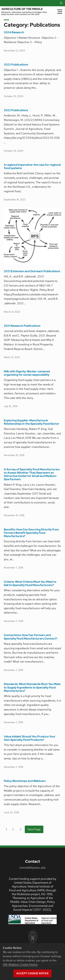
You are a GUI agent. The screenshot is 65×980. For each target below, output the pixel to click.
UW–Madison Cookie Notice (20, 965)
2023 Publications (16, 65)
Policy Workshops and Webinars (25, 781)
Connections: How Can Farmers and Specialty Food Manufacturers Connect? (31, 637)
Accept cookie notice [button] (32, 973)
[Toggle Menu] (60, 12)
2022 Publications (16, 110)
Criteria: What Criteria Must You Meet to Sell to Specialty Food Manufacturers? (30, 583)
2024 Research (14, 32)
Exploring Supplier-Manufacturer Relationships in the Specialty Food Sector (32, 422)
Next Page (34, 829)
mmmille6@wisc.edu (32, 868)
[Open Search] (61, 3)
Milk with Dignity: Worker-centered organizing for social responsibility (27, 373)
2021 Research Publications (22, 326)
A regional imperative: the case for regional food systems (32, 166)
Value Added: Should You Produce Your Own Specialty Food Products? (30, 738)
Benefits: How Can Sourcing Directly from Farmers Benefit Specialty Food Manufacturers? (31, 533)
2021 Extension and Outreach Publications (32, 271)
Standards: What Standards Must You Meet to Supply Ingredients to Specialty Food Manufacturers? (32, 687)
